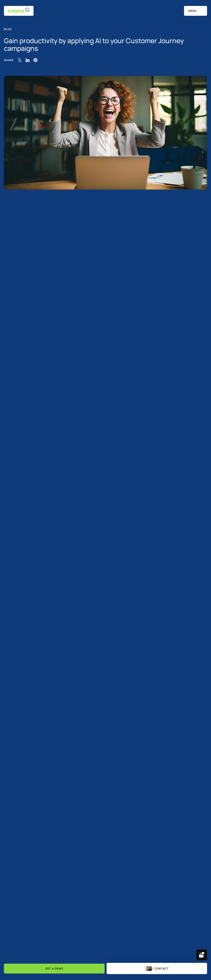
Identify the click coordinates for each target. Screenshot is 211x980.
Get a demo (54, 968)
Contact (157, 968)
